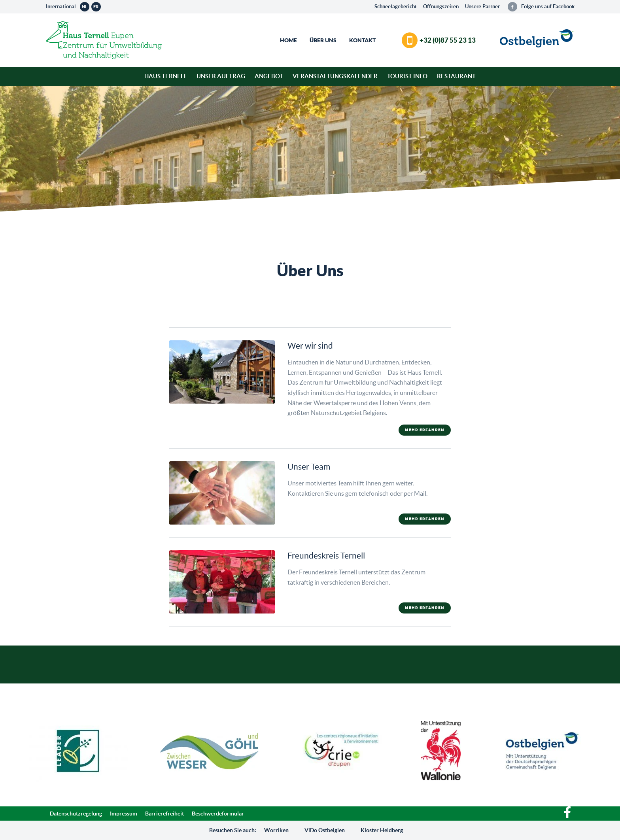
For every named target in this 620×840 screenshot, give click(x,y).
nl (85, 7)
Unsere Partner (482, 7)
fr (96, 7)
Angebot (269, 76)
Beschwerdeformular (218, 814)
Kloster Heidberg (382, 830)
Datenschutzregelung (76, 814)
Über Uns (323, 40)
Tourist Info (407, 76)
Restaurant (456, 76)
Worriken (276, 830)
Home (288, 40)
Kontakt (362, 40)
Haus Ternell (166, 76)
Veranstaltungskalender (335, 76)
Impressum (124, 814)
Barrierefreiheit (164, 814)
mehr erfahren (425, 430)
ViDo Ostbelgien (325, 830)
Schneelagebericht (396, 7)
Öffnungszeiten (441, 7)
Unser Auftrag (221, 76)
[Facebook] (567, 816)
